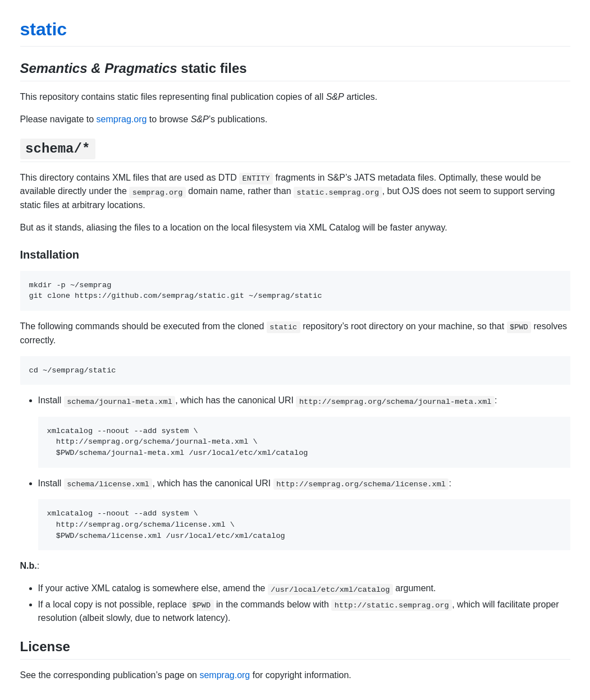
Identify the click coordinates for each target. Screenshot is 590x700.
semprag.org (122, 119)
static (44, 29)
